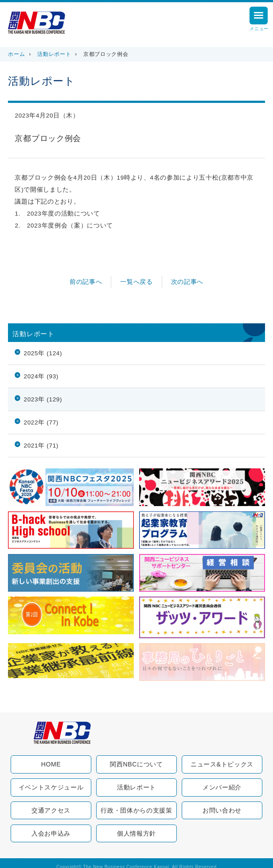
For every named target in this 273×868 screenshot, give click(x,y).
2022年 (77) (41, 422)
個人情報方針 (136, 833)
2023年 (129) (43, 399)
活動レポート (54, 54)
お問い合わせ (222, 810)
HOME (51, 764)
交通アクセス (51, 810)
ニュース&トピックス (222, 764)
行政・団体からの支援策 (136, 810)
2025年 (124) (43, 353)
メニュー (259, 20)
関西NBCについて (136, 764)
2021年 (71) (41, 446)
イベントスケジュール (51, 787)
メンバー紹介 (222, 787)
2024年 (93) (41, 376)
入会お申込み (51, 833)
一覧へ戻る (136, 282)
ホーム (16, 54)
